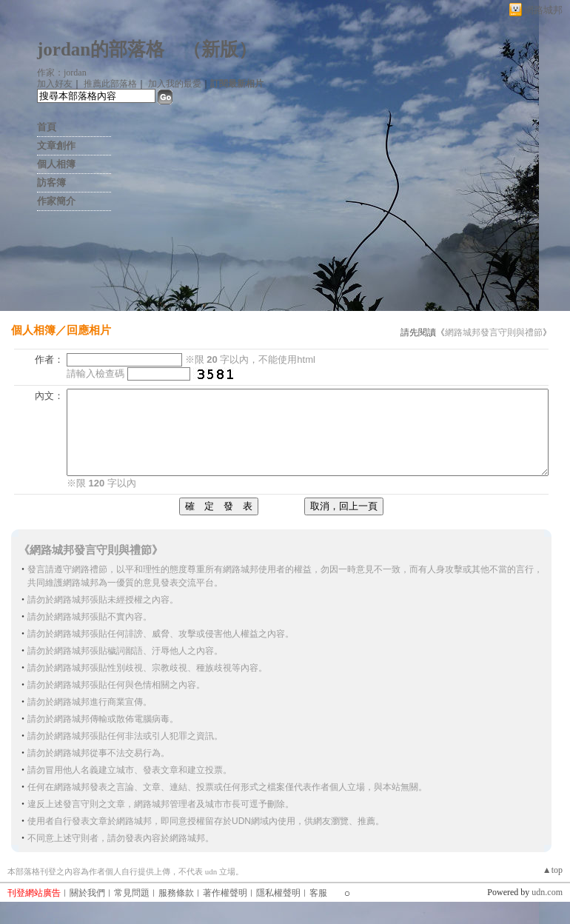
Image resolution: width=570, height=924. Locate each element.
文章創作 (56, 145)
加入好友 (55, 84)
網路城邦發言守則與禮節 (494, 332)
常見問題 (132, 893)
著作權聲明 (225, 893)
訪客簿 (51, 183)
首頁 (47, 127)
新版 (220, 49)
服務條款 (176, 893)
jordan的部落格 (101, 49)
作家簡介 (56, 201)
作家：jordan (62, 73)
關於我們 (87, 893)
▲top (553, 870)
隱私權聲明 (278, 893)
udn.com (547, 892)
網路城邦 (543, 10)
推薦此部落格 (110, 84)
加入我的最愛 (175, 84)
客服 (318, 893)
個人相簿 (56, 164)
